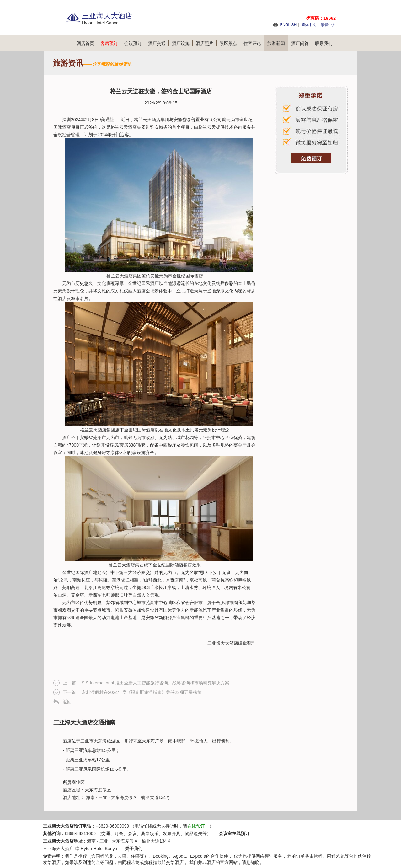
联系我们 (324, 43)
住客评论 (254, 43)
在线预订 (196, 826)
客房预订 (111, 43)
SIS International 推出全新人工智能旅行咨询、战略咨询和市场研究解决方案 (146, 683)
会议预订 (135, 43)
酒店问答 (302, 43)
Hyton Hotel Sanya (99, 849)
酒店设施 (182, 43)
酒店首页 (87, 43)
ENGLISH (288, 25)
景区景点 (230, 43)
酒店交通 (158, 43)
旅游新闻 (278, 43)
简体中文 (309, 25)
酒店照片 (206, 43)
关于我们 (134, 849)
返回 (67, 702)
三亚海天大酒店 (223, 643)
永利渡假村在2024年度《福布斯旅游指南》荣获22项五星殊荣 (132, 692)
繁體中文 (328, 25)
